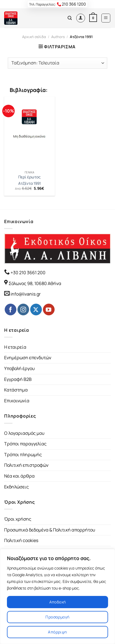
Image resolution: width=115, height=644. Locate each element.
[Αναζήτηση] (70, 18)
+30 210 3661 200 (28, 273)
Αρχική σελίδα (34, 37)
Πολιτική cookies (21, 540)
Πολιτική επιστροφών (26, 465)
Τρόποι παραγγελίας (25, 444)
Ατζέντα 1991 (30, 184)
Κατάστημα (16, 390)
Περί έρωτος (30, 177)
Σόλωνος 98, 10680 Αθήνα (35, 283)
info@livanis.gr (26, 294)
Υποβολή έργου (19, 368)
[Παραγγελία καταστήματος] (57, 63)
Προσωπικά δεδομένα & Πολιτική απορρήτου (50, 530)
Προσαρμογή (57, 617)
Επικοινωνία (17, 401)
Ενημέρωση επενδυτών (28, 358)
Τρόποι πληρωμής (23, 455)
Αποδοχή (58, 602)
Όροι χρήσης (18, 519)
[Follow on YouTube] (49, 309)
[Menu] (106, 18)
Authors (58, 37)
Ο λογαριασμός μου (24, 433)
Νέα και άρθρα (19, 476)
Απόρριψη (57, 632)
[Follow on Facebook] (11, 309)
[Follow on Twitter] (36, 309)
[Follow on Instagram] (23, 309)
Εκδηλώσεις (16, 487)
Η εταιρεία (15, 347)
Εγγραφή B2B (18, 379)
